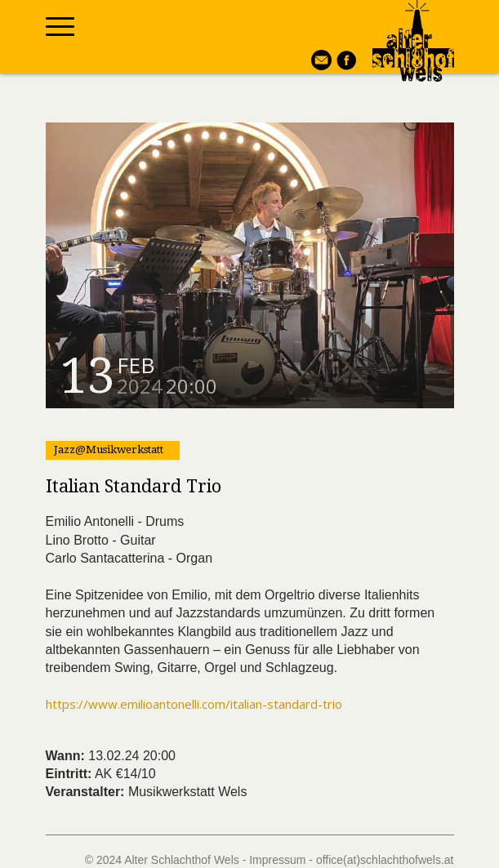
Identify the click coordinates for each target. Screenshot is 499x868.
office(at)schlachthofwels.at (385, 860)
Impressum (277, 860)
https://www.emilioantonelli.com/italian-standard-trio (194, 704)
